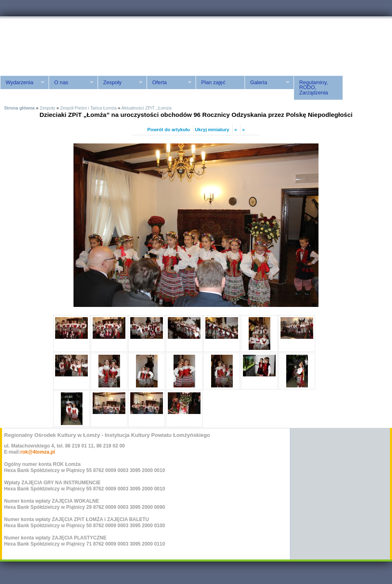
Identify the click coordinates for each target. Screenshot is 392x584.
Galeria (267, 83)
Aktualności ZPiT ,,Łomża (146, 108)
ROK (69, 46)
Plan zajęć (213, 82)
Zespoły (120, 83)
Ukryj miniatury (212, 130)
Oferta (169, 83)
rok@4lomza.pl (38, 452)
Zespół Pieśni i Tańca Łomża (88, 108)
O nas (71, 83)
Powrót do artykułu (169, 130)
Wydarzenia (22, 83)
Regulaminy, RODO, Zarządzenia (314, 88)
